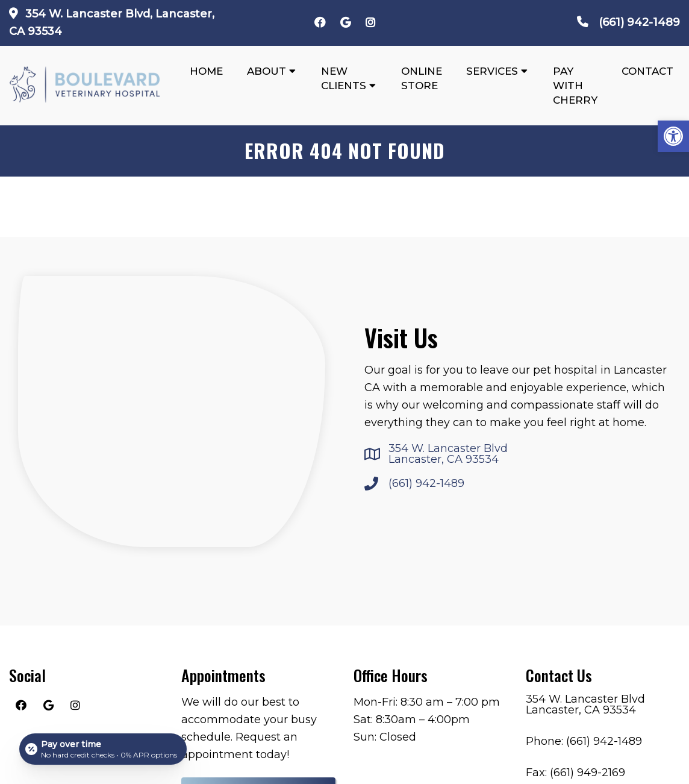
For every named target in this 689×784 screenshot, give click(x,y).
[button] (673, 136)
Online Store (422, 78)
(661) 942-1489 (639, 22)
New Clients (344, 78)
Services (492, 71)
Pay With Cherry (575, 86)
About (267, 71)
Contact (647, 71)
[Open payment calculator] (103, 749)
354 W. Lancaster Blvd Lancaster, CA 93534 (448, 454)
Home (206, 71)
